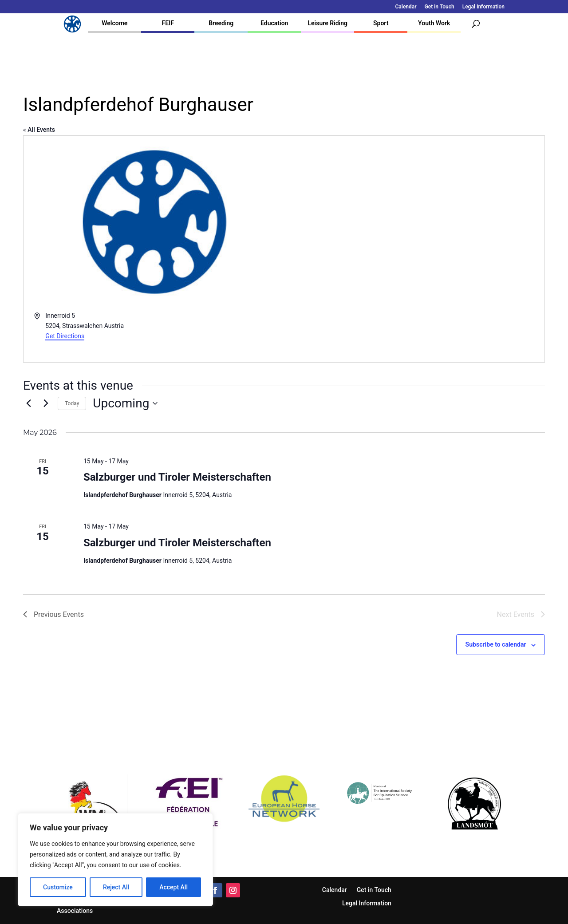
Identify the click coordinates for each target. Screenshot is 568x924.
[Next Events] (46, 403)
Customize (58, 887)
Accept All (174, 887)
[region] (115, 860)
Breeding (221, 23)
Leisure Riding (327, 23)
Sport (381, 23)
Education (274, 23)
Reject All (116, 887)
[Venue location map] (414, 249)
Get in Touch (440, 7)
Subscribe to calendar (496, 644)
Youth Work (434, 23)
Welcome (114, 23)
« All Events (39, 130)
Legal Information (483, 7)
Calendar (406, 7)
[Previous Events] (28, 403)
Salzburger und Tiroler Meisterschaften (177, 477)
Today (72, 403)
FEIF (168, 23)
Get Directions (65, 336)
